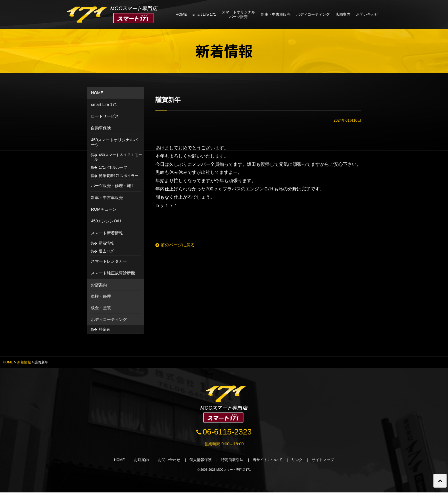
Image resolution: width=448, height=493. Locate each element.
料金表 (104, 329)
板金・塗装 (101, 308)
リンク (298, 461)
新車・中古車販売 (276, 14)
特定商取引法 (233, 461)
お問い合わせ (367, 14)
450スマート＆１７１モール (118, 157)
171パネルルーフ (113, 167)
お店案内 (99, 285)
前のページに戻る (176, 245)
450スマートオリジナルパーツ (114, 142)
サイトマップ (324, 461)
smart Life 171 (204, 14)
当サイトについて (268, 461)
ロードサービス (105, 116)
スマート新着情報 (107, 233)
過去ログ (106, 251)
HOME (181, 14)
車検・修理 (101, 296)
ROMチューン (104, 209)
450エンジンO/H (106, 221)
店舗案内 (343, 14)
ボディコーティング (313, 14)
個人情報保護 (201, 461)
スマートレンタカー (109, 261)
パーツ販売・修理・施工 (113, 186)
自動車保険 (101, 128)
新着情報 (106, 243)
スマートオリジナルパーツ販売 (238, 14)
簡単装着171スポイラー (119, 176)
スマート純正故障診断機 (113, 273)
